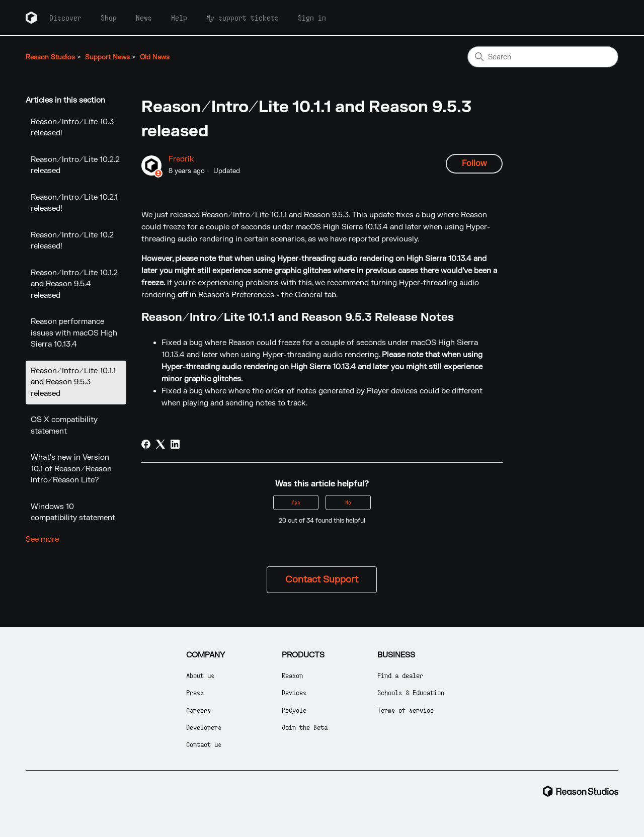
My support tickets (243, 18)
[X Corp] (160, 444)
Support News (107, 57)
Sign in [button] (312, 18)
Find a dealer (400, 675)
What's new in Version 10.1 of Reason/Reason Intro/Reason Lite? (71, 469)
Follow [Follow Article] (474, 163)
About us (200, 675)
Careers (198, 710)
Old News (155, 57)
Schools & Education (411, 692)
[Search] (543, 57)
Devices (294, 692)
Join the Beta (305, 727)
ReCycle (294, 710)
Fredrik (181, 159)
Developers (204, 727)
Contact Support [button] (322, 580)
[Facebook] (146, 444)
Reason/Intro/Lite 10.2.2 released (75, 165)
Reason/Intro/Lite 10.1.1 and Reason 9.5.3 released (73, 382)
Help (179, 18)
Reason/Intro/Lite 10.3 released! (72, 128)
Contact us (204, 744)
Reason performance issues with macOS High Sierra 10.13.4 (74, 333)
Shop (109, 18)
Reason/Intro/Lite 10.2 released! (72, 241)
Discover (65, 18)
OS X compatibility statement (64, 426)
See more (42, 539)
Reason (292, 675)
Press (195, 692)
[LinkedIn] (175, 444)
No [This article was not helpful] (348, 502)
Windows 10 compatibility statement (73, 513)
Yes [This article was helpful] (296, 502)
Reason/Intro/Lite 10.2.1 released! (74, 203)
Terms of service (406, 710)
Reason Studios (50, 57)
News (144, 18)
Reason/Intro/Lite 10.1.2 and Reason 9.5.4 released (74, 284)
